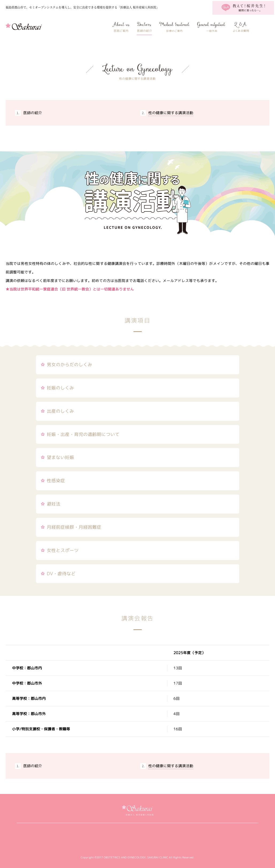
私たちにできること (174, 27)
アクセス (263, 27)
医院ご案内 (121, 27)
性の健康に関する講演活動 (171, 113)
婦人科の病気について (211, 27)
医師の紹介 (144, 27)
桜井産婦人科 (36, 27)
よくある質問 (241, 27)
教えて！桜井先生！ (243, 8)
